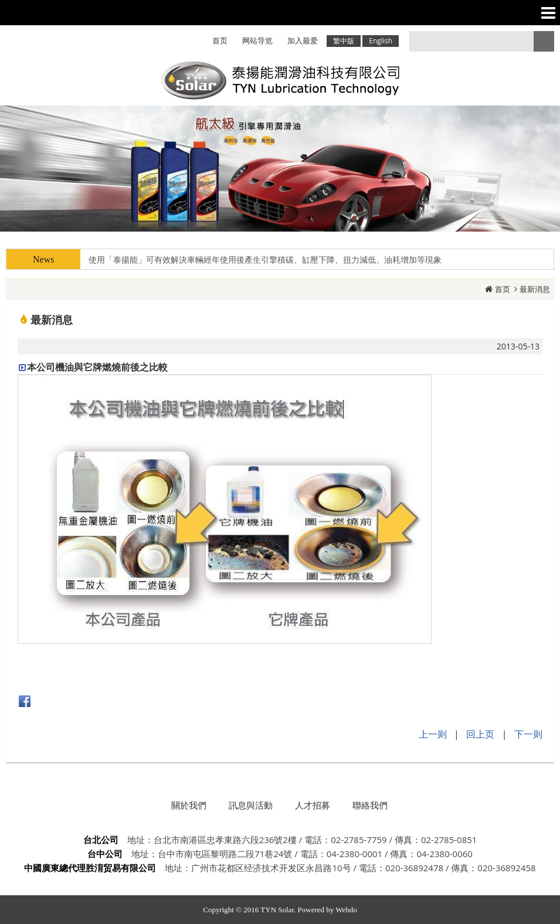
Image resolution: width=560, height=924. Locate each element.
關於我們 (189, 805)
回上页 (480, 734)
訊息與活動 (251, 805)
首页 (503, 289)
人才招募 (313, 805)
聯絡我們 (370, 805)
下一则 (528, 734)
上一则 (433, 734)
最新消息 (535, 289)
